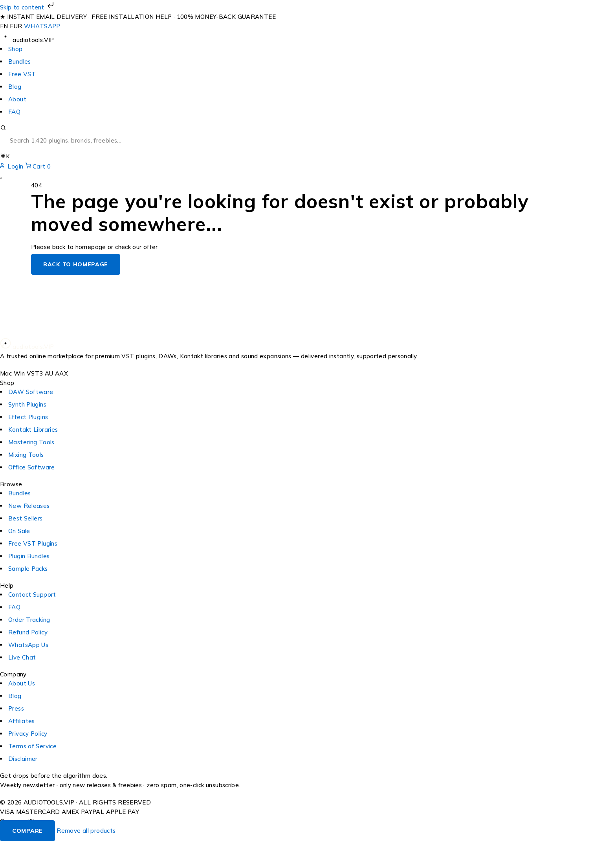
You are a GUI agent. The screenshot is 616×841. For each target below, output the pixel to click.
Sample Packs (28, 568)
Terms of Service (32, 746)
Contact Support (32, 594)
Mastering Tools (31, 442)
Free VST (22, 74)
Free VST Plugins (33, 543)
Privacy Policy (28, 733)
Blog (15, 87)
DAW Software (31, 391)
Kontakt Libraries (33, 429)
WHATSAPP (42, 26)
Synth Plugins (27, 404)
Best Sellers (26, 518)
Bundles (20, 61)
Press (16, 708)
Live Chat (22, 657)
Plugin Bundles (29, 556)
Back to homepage (76, 264)
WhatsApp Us (28, 644)
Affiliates (22, 721)
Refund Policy (28, 632)
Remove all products (86, 830)
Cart (38, 166)
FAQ (14, 112)
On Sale (19, 530)
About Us (22, 683)
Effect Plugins (28, 417)
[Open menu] (1, 178)
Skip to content (28, 7)
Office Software (32, 467)
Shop (16, 49)
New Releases (29, 505)
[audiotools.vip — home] (27, 40)
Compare (27, 830)
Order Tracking (29, 619)
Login (13, 166)
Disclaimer (23, 758)
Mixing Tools (26, 454)
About (17, 99)
